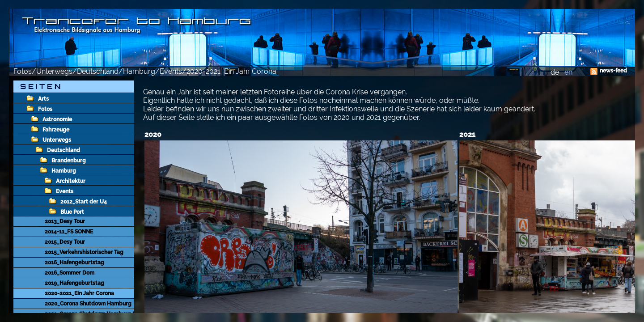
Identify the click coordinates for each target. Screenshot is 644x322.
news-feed (613, 71)
